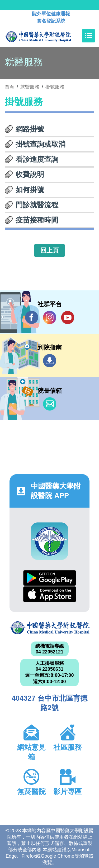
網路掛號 (30, 129)
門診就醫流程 (37, 205)
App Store (50, 594)
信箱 (50, 404)
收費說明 (30, 175)
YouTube (68, 317)
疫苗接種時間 (37, 220)
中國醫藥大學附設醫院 (49, 628)
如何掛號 (30, 190)
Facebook (32, 317)
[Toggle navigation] (88, 36)
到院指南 (50, 361)
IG (50, 317)
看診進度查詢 (37, 159)
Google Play (50, 578)
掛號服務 (55, 87)
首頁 (10, 87)
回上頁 (49, 250)
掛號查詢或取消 (41, 144)
